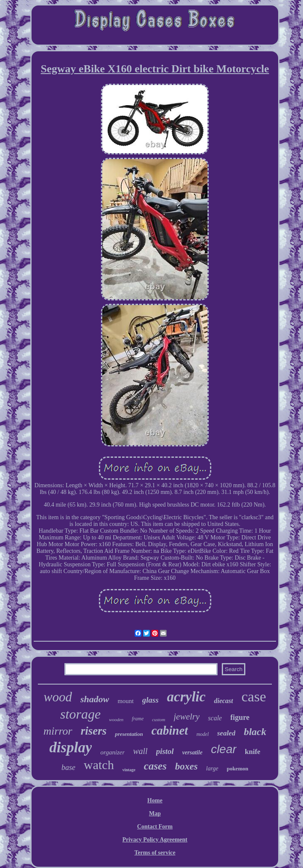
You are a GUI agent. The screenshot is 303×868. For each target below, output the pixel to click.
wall (140, 751)
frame (138, 719)
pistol (165, 751)
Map (155, 814)
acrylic (186, 697)
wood (58, 697)
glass (150, 700)
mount (125, 701)
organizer (112, 752)
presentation (129, 734)
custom (158, 719)
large (212, 768)
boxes (186, 766)
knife (253, 752)
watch (99, 765)
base (68, 767)
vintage (129, 770)
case (254, 697)
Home (155, 800)
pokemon (238, 768)
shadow (95, 699)
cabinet (170, 730)
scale (215, 718)
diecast (223, 701)
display (70, 747)
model (203, 734)
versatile (192, 753)
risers (94, 731)
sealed (226, 733)
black (255, 732)
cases (155, 766)
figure (240, 717)
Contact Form (155, 827)
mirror (58, 731)
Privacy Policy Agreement (155, 840)
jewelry (187, 717)
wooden (116, 719)
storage (80, 714)
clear (224, 749)
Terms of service (155, 853)
